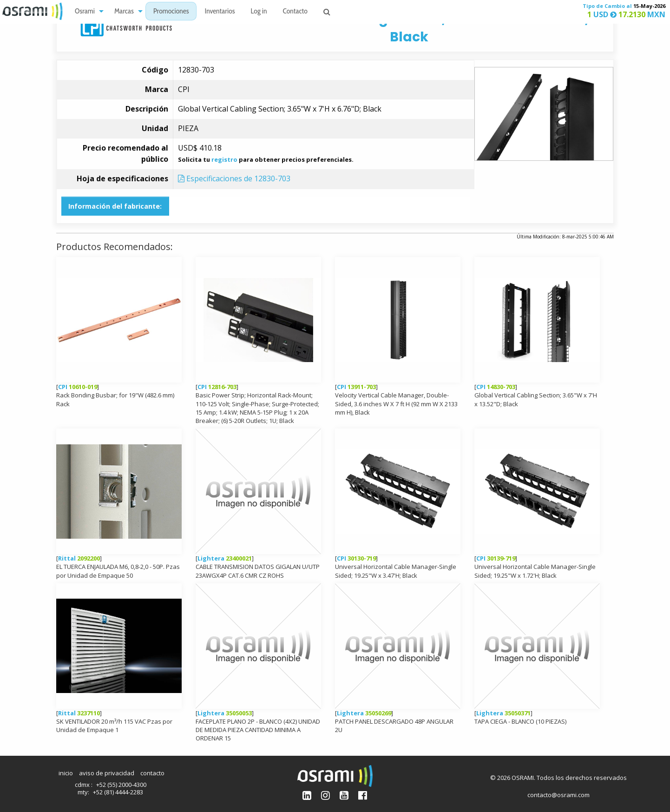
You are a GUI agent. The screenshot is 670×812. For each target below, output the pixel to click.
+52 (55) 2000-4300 (121, 785)
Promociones (171, 12)
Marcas (124, 12)
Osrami (85, 12)
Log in (259, 12)
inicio (66, 773)
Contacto (295, 12)
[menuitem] (87, 11)
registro (224, 159)
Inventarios (220, 12)
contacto (152, 773)
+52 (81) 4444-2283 (118, 792)
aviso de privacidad (107, 773)
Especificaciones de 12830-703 (234, 178)
